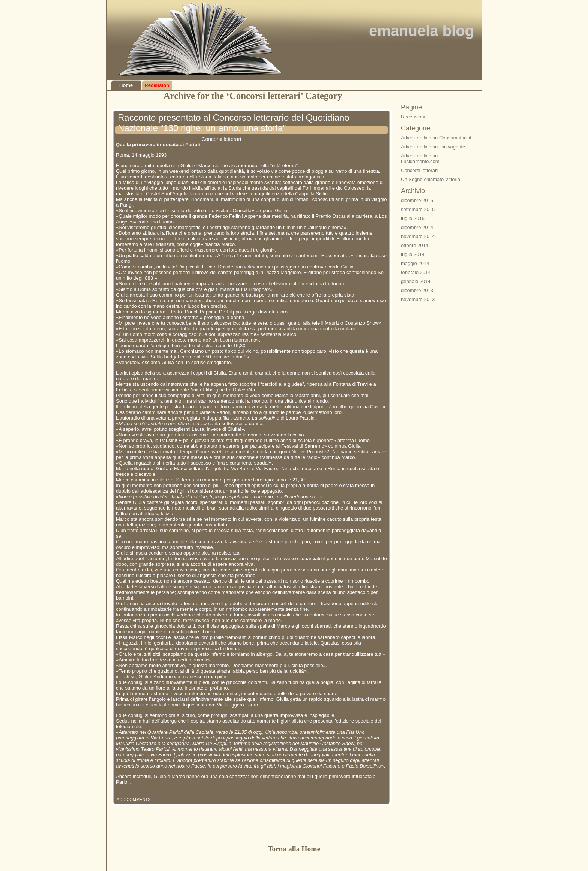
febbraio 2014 (416, 272)
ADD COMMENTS (133, 799)
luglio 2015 (413, 218)
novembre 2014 (418, 236)
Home (126, 85)
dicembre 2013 (417, 290)
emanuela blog (421, 31)
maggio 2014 (415, 263)
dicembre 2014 (417, 227)
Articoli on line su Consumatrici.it (436, 138)
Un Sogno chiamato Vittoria (430, 179)
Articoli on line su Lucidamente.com (420, 159)
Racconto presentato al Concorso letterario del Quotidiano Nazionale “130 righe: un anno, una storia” (234, 123)
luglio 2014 (413, 254)
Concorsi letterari (221, 139)
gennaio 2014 (416, 281)
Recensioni (157, 85)
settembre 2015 (418, 209)
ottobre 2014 (415, 245)
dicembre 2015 (417, 200)
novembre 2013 (418, 299)
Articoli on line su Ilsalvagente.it (435, 147)
